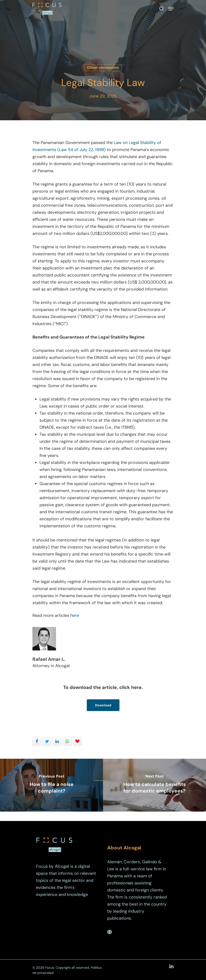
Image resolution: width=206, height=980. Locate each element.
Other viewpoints (103, 68)
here (75, 615)
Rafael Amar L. (49, 659)
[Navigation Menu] (171, 9)
